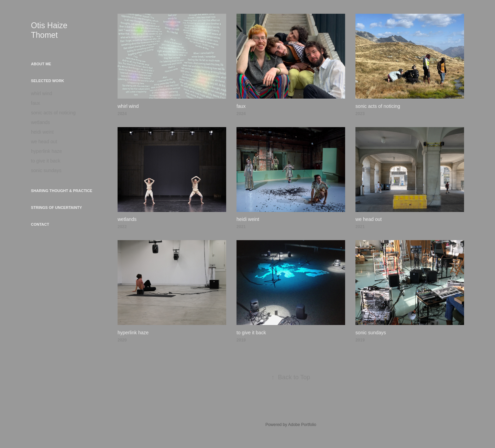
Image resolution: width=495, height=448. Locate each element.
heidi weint (42, 132)
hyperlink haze (46, 151)
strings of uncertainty (56, 208)
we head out (44, 142)
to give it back (46, 161)
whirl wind (41, 93)
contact (40, 224)
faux (35, 103)
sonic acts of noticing (53, 113)
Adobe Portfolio (302, 425)
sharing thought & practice (62, 191)
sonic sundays (46, 170)
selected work (48, 81)
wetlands (40, 122)
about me (41, 64)
